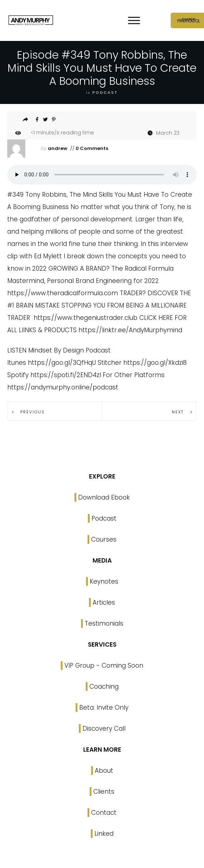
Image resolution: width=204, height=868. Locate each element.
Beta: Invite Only (104, 708)
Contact (104, 813)
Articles (104, 602)
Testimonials (104, 623)
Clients (104, 792)
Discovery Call (104, 729)
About (104, 771)
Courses (104, 539)
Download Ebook (104, 497)
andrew (58, 148)
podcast (105, 92)
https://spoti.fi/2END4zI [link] (66, 375)
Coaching (104, 687)
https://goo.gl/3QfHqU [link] (62, 363)
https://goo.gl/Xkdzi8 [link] (155, 363)
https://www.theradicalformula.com (63, 293)
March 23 (168, 133)
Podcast (104, 518)
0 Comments (91, 148)
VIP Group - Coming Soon (104, 665)
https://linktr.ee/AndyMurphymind (130, 330)
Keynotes (104, 581)
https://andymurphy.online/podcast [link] (63, 387)
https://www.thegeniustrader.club (86, 318)
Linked (104, 834)
